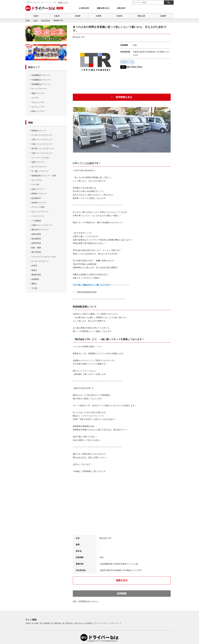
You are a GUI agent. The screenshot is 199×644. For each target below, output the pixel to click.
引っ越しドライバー (40, 171)
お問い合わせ (79, 623)
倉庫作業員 (36, 234)
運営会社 (69, 623)
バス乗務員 (36, 221)
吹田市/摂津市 (46, 21)
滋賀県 (163, 16)
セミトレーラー (38, 107)
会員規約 (89, 623)
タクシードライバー (40, 212)
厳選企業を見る (103, 8)
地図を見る (122, 580)
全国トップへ (63, 2)
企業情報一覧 (48, 623)
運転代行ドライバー (40, 230)
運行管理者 (36, 252)
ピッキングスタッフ (40, 261)
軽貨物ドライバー (39, 131)
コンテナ (35, 98)
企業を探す (121, 8)
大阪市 (36, 16)
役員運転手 (36, 198)
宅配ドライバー (38, 93)
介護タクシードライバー (42, 225)
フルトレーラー (38, 102)
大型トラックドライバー (42, 153)
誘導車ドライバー (39, 194)
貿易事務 (35, 279)
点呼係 (34, 266)
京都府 (78, 16)
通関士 (34, 284)
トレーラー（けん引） (41, 158)
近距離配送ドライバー (41, 75)
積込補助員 (36, 239)
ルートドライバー (39, 89)
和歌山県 (141, 16)
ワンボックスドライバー (42, 135)
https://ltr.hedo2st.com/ (87, 292)
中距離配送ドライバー (41, 80)
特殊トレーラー (38, 111)
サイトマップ (116, 623)
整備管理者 (36, 275)
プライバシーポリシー (102, 623)
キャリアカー (37, 180)
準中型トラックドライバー (43, 149)
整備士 (34, 270)
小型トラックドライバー (42, 140)
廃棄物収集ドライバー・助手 (44, 176)
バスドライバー (38, 216)
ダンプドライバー (39, 167)
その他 (34, 288)
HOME (28, 21)
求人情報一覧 (37, 623)
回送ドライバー (38, 189)
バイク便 (35, 185)
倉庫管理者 (36, 243)
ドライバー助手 (38, 207)
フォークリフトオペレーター (44, 257)
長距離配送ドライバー (41, 84)
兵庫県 (99, 16)
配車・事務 (36, 248)
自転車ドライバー (39, 203)
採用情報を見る (124, 97)
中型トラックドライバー (42, 144)
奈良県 (119, 16)
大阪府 (57, 16)
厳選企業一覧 (59, 623)
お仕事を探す (84, 8)
